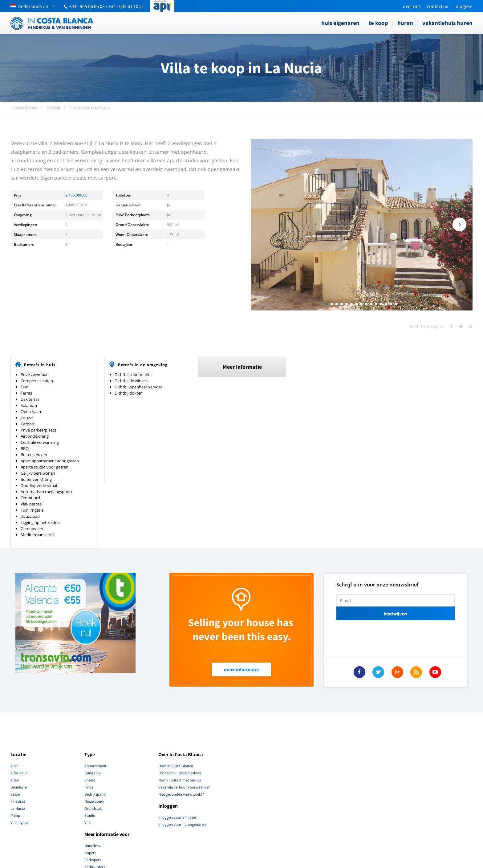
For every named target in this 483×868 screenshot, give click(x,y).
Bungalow (93, 773)
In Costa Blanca (24, 107)
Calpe (15, 794)
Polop (15, 815)
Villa (88, 823)
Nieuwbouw (94, 801)
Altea (15, 780)
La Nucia (18, 808)
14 (391, 304)
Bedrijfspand (95, 794)
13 (386, 304)
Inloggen (463, 6)
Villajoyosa (19, 823)
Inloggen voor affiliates (177, 817)
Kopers (90, 853)
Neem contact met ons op (180, 780)
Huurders (92, 846)
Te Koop (378, 23)
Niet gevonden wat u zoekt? (181, 794)
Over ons (412, 6)
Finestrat (18, 801)
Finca (89, 787)
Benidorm (19, 787)
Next (459, 225)
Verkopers (93, 860)
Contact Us (438, 6)
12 (381, 304)
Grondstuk (93, 808)
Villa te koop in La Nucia (89, 107)
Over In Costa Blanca (176, 766)
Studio (90, 815)
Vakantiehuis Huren (447, 23)
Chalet (90, 780)
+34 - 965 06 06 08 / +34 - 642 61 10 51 (107, 6)
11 (376, 304)
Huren (405, 23)
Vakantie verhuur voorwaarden (184, 787)
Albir (14, 766)
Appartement (95, 766)
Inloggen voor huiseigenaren (182, 824)
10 (371, 304)
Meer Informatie (242, 367)
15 (396, 304)
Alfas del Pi (19, 773)
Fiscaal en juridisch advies (180, 773)
